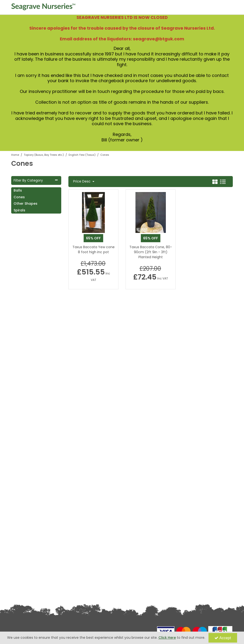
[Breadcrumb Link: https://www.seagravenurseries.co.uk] (15, 155)
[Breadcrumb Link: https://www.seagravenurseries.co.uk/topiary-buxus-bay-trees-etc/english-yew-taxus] (82, 155)
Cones (19, 197)
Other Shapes (25, 204)
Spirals (19, 210)
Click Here (167, 638)
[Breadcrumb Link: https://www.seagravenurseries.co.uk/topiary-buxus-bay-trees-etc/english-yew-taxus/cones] (105, 155)
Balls (18, 190)
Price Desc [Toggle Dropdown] (82, 182)
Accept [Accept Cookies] (223, 638)
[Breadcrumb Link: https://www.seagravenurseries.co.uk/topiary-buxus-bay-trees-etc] (44, 155)
